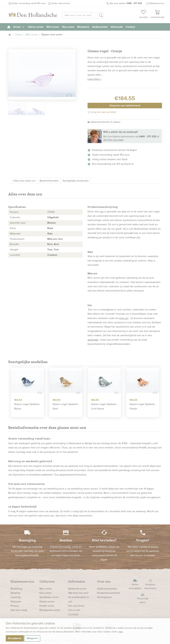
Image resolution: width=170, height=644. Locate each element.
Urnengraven (104, 597)
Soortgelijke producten (76, 181)
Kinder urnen (47, 606)
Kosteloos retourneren (150, 584)
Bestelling (16, 589)
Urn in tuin (74, 610)
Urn (60, 239)
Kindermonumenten (108, 593)
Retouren (16, 602)
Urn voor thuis (76, 606)
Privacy (15, 606)
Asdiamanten (100, 27)
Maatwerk (83, 27)
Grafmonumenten (107, 589)
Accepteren (15, 638)
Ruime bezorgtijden (135, 584)
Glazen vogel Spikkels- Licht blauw (104, 406)
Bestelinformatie (49, 181)
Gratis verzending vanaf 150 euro (29, 3)
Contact (130, 27)
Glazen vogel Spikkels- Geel (66, 406)
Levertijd (73, 614)
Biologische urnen (50, 610)
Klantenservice (157, 3)
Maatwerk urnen (77, 589)
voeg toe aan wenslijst (102, 112)
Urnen (19, 27)
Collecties (47, 581)
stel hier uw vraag (113, 140)
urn (102, 211)
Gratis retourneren (61, 3)
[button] (101, 15)
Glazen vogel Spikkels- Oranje (142, 406)
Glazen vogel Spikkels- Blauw (27, 406)
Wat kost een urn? (78, 593)
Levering (16, 597)
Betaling (15, 593)
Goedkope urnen (49, 597)
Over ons (104, 581)
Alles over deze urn (24, 181)
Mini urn (52, 239)
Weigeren (32, 638)
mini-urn (124, 318)
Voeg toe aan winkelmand (125, 105)
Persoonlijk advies (143, 598)
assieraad (93, 340)
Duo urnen (68, 27)
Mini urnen (53, 27)
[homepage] (9, 27)
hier (121, 632)
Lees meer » (94, 79)
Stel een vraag (19, 610)
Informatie (117, 27)
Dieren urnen (36, 27)
